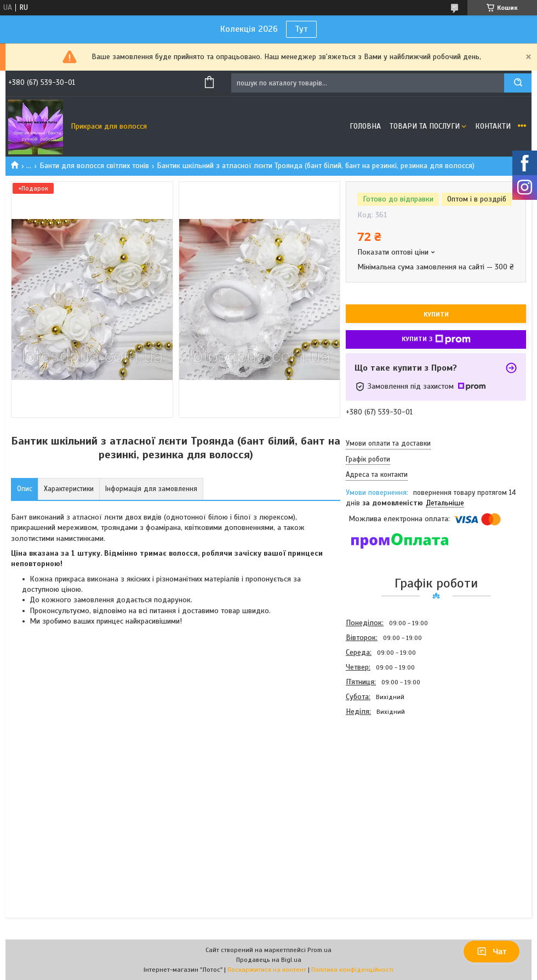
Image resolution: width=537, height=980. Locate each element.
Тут (301, 29)
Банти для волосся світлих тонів (94, 166)
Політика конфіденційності (352, 970)
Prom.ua (319, 950)
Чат (492, 952)
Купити (436, 314)
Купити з (436, 339)
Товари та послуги (425, 126)
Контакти (493, 126)
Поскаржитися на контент (267, 970)
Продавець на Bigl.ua (269, 960)
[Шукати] (518, 83)
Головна (365, 126)
